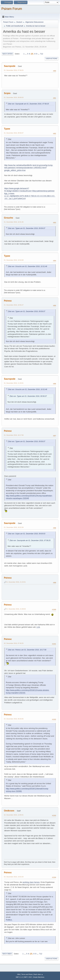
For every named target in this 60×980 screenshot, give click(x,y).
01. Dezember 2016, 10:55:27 (14, 305)
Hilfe (19, 974)
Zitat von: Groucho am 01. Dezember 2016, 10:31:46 (27, 266)
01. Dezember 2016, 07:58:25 (14, 70)
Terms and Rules (27, 974)
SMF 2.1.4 (19, 977)
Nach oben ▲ (38, 974)
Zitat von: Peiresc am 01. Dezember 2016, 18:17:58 (27, 650)
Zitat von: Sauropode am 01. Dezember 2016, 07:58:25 (28, 104)
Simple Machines (39, 977)
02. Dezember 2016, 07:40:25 (14, 643)
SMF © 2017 (28, 977)
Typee (7, 129)
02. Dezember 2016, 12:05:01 (14, 815)
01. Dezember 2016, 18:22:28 (14, 527)
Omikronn (9, 811)
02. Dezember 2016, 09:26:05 (14, 719)
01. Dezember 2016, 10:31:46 (14, 222)
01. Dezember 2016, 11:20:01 (14, 383)
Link (38, 627)
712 (42, 54)
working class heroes (31, 882)
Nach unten (7, 54)
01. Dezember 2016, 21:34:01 (16, 582)
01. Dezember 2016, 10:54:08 (14, 260)
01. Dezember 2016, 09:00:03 (14, 97)
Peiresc (8, 301)
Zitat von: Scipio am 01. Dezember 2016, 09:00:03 (27, 534)
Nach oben (7, 954)
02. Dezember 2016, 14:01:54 (14, 877)
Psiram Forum (12, 9)
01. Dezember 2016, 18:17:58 (14, 435)
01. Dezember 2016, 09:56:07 (14, 133)
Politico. (9, 920)
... (26, 54)
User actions (51, 59)
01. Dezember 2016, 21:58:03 (16, 609)
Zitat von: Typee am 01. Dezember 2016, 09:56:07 (27, 228)
